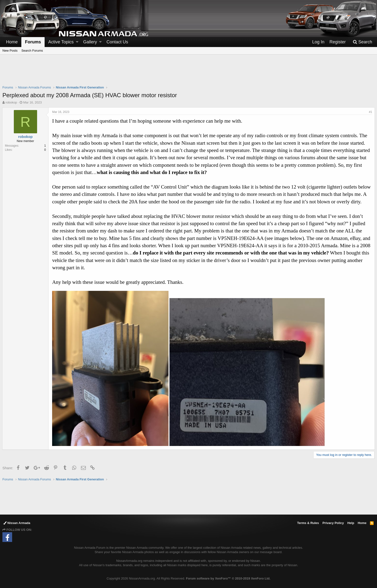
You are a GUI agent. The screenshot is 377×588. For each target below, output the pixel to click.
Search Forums (32, 51)
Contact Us (117, 42)
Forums (33, 42)
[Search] (362, 42)
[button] (77, 42)
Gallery (90, 42)
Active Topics (61, 42)
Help (351, 523)
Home (12, 42)
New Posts (10, 51)
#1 (370, 112)
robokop (11, 102)
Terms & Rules (308, 523)
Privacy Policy (333, 523)
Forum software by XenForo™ (228, 578)
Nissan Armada (17, 523)
